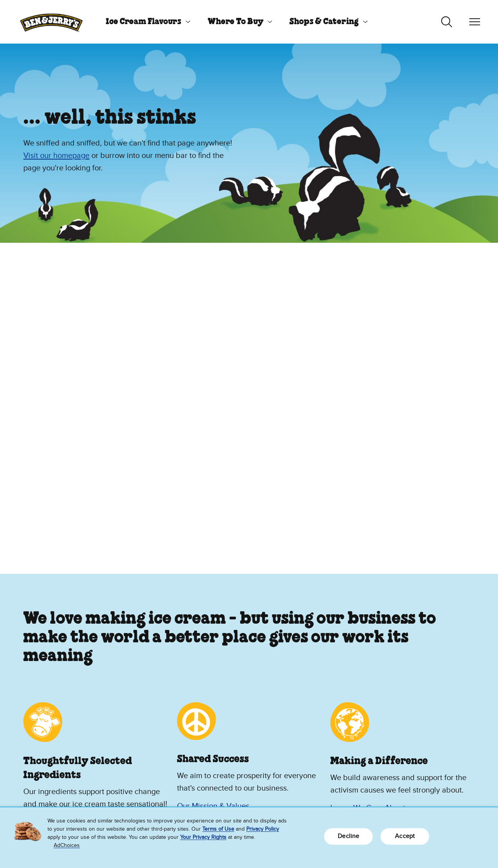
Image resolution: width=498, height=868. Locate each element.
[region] (249, 838)
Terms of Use (218, 829)
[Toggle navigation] (475, 22)
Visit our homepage (56, 156)
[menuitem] (145, 22)
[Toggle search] (447, 22)
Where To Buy (236, 22)
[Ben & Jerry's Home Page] (51, 22)
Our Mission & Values (213, 806)
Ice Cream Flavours (144, 22)
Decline (348, 836)
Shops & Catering (324, 22)
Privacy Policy (263, 829)
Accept (405, 836)
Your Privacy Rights (203, 837)
